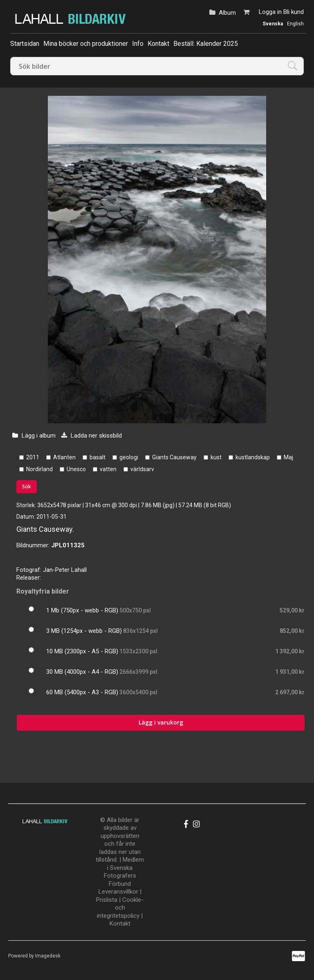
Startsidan (25, 44)
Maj (288, 457)
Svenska (273, 24)
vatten (108, 469)
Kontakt (158, 44)
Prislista (107, 900)
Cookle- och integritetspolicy (120, 908)
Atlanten (64, 457)
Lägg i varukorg (161, 722)
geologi (129, 457)
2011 (33, 457)
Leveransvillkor (118, 892)
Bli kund (294, 12)
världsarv (142, 469)
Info (138, 44)
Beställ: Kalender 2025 (206, 44)
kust (216, 457)
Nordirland (39, 469)
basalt (98, 457)
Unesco (76, 469)
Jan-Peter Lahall (65, 570)
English (295, 24)
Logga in (270, 12)
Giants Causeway (174, 457)
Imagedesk (48, 956)
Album (227, 13)
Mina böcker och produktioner (86, 44)
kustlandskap (253, 457)
